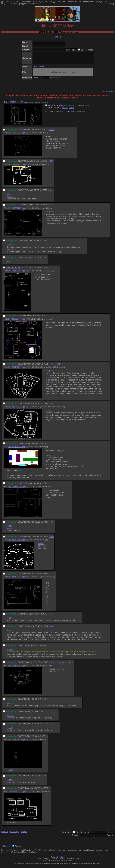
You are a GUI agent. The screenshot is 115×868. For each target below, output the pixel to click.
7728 (45, 726)
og (34, 1)
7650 (45, 576)
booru (9, 4)
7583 (45, 446)
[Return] (64, 32)
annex (92, 1)
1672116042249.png (17, 449)
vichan (62, 859)
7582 (46, 406)
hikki (59, 1)
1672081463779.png (17, 369)
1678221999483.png (17, 579)
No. (55, 110)
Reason (75, 837)
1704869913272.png (17, 794)
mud (106, 1)
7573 (45, 192)
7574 (45, 207)
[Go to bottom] (73, 32)
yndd (7, 1)
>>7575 (51, 192)
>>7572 (10, 199)
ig (37, 1)
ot (43, 1)
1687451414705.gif (17, 742)
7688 (44, 648)
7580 (46, 318)
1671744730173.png (17, 135)
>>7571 (10, 197)
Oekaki (41, 68)
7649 (45, 539)
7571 (45, 132)
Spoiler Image (87, 50)
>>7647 (58, 366)
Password (84, 834)
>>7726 (52, 665)
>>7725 (10, 706)
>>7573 (51, 132)
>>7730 (71, 665)
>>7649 (52, 524)
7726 (45, 701)
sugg (53, 1)
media (29, 1)
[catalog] (57, 37)
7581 (46, 366)
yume (16, 1)
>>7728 (65, 665)
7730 (44, 778)
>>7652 (51, 539)
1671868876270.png (17, 210)
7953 (46, 790)
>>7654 (51, 616)
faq (80, 1)
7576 (45, 260)
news (70, 1)
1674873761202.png (17, 489)
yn (3, 1)
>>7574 (65, 110)
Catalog (25, 834)
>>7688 (52, 629)
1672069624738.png (17, 321)
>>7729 (51, 726)
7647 (46, 524)
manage (99, 1)
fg (12, 1)
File (34, 68)
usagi (3, 4)
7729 (45, 738)
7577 (47, 270)
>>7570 (49, 214)
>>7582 (52, 366)
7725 (46, 664)
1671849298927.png (17, 167)
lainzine (35, 4)
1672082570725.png (17, 409)
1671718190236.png (18, 104)
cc (46, 1)
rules (75, 1)
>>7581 (71, 110)
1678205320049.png (17, 542)
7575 (45, 243)
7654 (46, 628)
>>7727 (58, 665)
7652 (45, 616)
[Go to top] (14, 834)
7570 (59, 110)
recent (85, 1)
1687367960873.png (17, 668)
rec (64, 1)
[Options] (110, 4)
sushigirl (28, 4)
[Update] (6, 848)
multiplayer (17, 4)
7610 (45, 485)
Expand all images (108, 94)
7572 (45, 163)
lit (24, 1)
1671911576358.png (17, 273)
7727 (45, 714)
